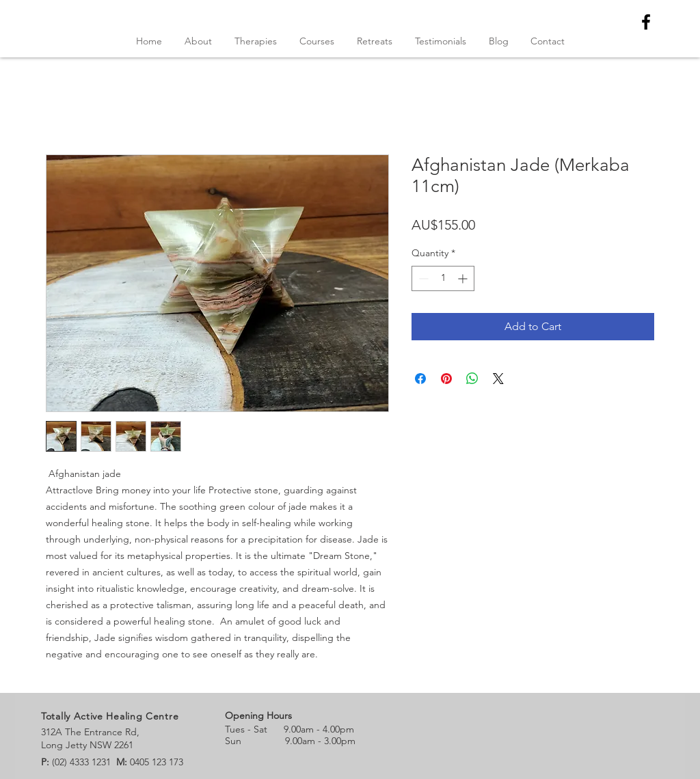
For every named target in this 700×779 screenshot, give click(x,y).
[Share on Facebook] (420, 379)
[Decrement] (422, 278)
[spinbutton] (443, 278)
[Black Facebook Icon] (646, 22)
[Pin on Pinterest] (446, 379)
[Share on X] (498, 379)
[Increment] (464, 278)
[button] (317, 41)
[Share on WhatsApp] (472, 379)
